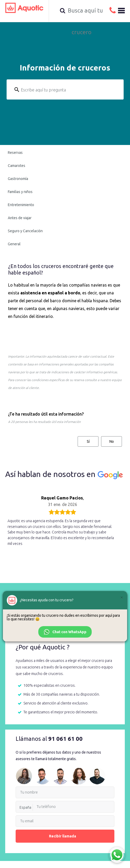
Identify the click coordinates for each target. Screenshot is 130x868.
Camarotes (17, 166)
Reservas (15, 153)
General (14, 244)
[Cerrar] (122, 597)
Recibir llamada (65, 836)
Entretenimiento (21, 205)
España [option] (25, 807)
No (112, 441)
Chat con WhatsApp (65, 632)
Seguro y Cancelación (25, 231)
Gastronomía (18, 179)
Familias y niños (20, 192)
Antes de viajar (20, 218)
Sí (88, 441)
